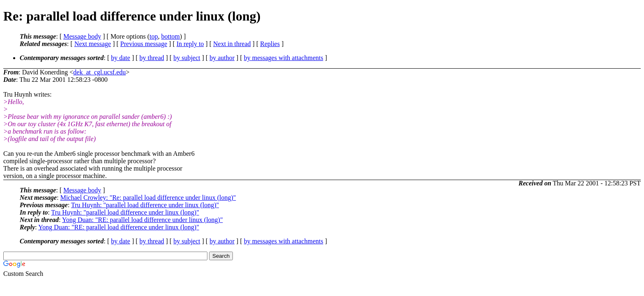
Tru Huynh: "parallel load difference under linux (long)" (145, 205)
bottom (170, 36)
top (154, 36)
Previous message (144, 44)
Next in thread (232, 44)
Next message (93, 44)
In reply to (190, 44)
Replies (270, 44)
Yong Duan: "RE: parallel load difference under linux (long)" (143, 220)
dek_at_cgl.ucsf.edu (99, 72)
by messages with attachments (284, 58)
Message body (82, 36)
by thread (152, 58)
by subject (187, 58)
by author (222, 58)
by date (121, 58)
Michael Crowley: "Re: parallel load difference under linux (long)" (148, 198)
